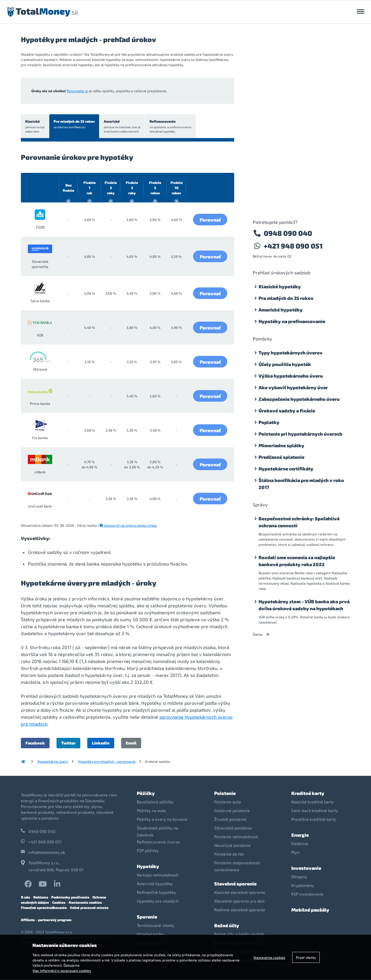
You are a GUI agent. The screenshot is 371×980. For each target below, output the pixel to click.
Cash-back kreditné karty (315, 811)
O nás (26, 898)
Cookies (59, 903)
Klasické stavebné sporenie (240, 893)
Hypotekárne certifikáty (286, 469)
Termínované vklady (156, 926)
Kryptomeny (303, 886)
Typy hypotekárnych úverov (291, 353)
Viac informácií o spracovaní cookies (62, 970)
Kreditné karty (308, 794)
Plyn (295, 853)
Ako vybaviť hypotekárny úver (293, 387)
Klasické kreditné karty (313, 802)
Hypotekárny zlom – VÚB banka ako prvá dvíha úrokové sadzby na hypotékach (304, 605)
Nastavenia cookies (85, 903)
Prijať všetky (306, 957)
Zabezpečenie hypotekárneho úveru (299, 399)
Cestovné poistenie (232, 811)
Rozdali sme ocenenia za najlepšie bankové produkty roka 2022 (297, 561)
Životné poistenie (230, 820)
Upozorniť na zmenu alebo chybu (128, 526)
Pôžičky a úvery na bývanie (162, 820)
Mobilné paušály (310, 910)
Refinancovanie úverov (159, 842)
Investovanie (306, 868)
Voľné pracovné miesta (89, 908)
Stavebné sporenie (235, 884)
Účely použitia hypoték (285, 364)
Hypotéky (148, 867)
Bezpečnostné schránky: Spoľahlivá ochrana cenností (299, 522)
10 (176, 188)
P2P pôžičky (148, 851)
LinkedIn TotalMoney (57, 884)
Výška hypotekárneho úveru (291, 376)
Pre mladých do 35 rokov (75, 125)
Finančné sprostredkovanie (44, 908)
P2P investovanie (307, 895)
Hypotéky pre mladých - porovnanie (107, 762)
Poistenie (225, 794)
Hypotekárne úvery (53, 762)
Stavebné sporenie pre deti (239, 902)
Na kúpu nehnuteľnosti (158, 875)
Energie (300, 835)
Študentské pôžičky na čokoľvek (158, 832)
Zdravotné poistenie (233, 828)
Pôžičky (146, 794)
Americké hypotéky (281, 310)
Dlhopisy (299, 877)
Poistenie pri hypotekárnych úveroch (300, 434)
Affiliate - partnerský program (46, 920)
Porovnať (210, 220)
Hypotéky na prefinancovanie (292, 321)
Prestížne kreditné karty (314, 820)
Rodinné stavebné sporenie (240, 910)
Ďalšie (261, 634)
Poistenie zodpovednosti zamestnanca (237, 867)
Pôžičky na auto (151, 811)
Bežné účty (227, 926)
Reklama (41, 898)
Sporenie (147, 917)
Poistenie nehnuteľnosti (236, 837)
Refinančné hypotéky (157, 893)
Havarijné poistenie (232, 846)
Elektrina (300, 844)
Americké (123, 127)
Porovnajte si (77, 91)
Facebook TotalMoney (28, 884)
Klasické (35, 127)
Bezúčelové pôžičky (155, 802)
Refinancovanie (172, 127)
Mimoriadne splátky (281, 445)
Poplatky (269, 422)
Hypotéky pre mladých (158, 902)
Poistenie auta (228, 802)
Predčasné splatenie (281, 457)
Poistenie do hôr (229, 855)
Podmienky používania (70, 898)
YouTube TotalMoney (43, 884)
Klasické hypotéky (280, 286)
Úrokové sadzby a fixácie (287, 411)
